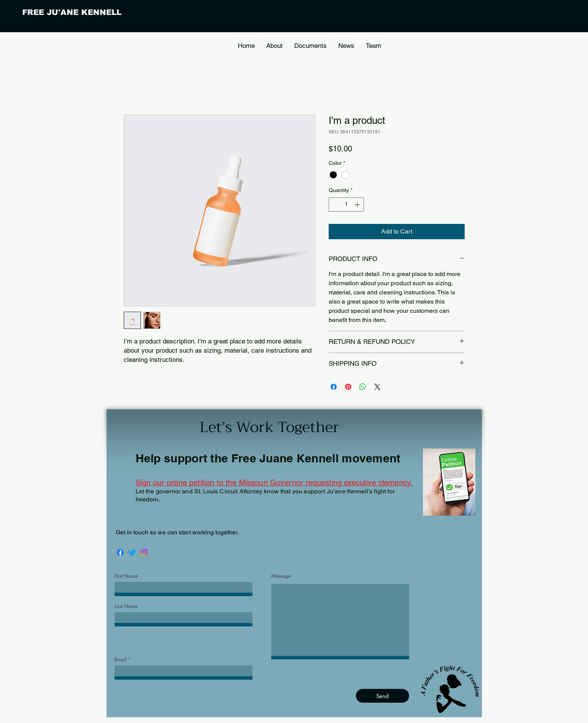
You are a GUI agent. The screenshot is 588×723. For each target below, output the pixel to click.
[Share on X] (377, 387)
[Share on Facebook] (334, 387)
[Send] (382, 696)
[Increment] (358, 205)
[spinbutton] (346, 205)
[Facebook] (120, 552)
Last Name (126, 606)
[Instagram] (144, 552)
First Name (126, 576)
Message (281, 576)
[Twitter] (132, 552)
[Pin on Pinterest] (348, 387)
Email (120, 660)
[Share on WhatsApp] (363, 387)
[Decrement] (335, 205)
